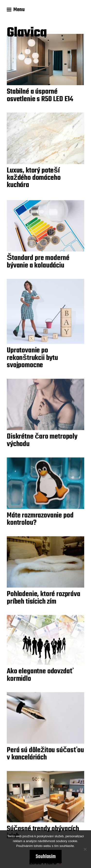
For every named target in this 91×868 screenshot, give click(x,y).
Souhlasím (46, 857)
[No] (85, 849)
